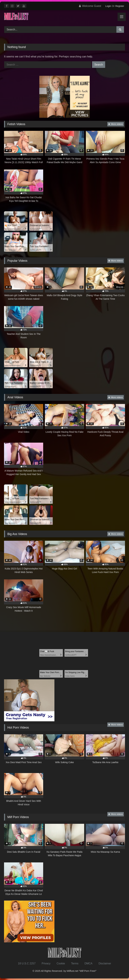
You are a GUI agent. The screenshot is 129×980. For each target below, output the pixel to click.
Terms (75, 963)
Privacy (46, 963)
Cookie (61, 963)
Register (120, 6)
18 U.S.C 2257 (27, 963)
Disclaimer (105, 963)
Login (108, 6)
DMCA (88, 963)
